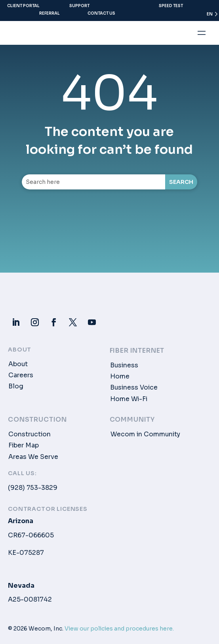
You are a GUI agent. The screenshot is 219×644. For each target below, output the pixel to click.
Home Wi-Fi (129, 399)
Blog (16, 386)
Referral (50, 13)
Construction (30, 434)
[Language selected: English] (209, 16)
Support (79, 6)
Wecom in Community (145, 434)
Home (120, 376)
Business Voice (134, 388)
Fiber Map (24, 445)
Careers (21, 375)
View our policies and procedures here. (119, 629)
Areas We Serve (33, 457)
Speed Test (171, 6)
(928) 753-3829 (33, 488)
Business (124, 365)
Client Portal (23, 6)
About (18, 364)
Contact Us (101, 13)
